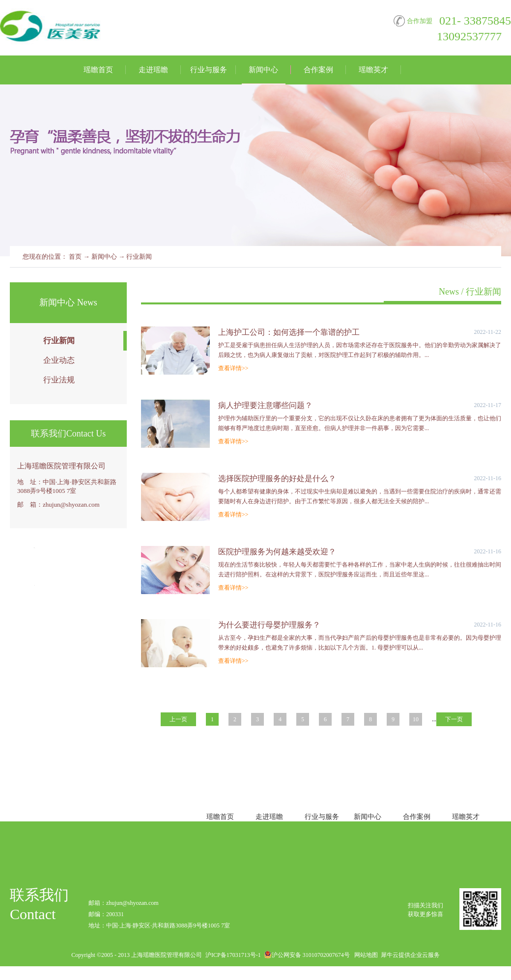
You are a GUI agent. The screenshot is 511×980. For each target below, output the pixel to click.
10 (416, 719)
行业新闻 (139, 257)
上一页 (178, 719)
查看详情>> (233, 368)
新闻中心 (104, 257)
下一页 (454, 719)
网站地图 (365, 955)
